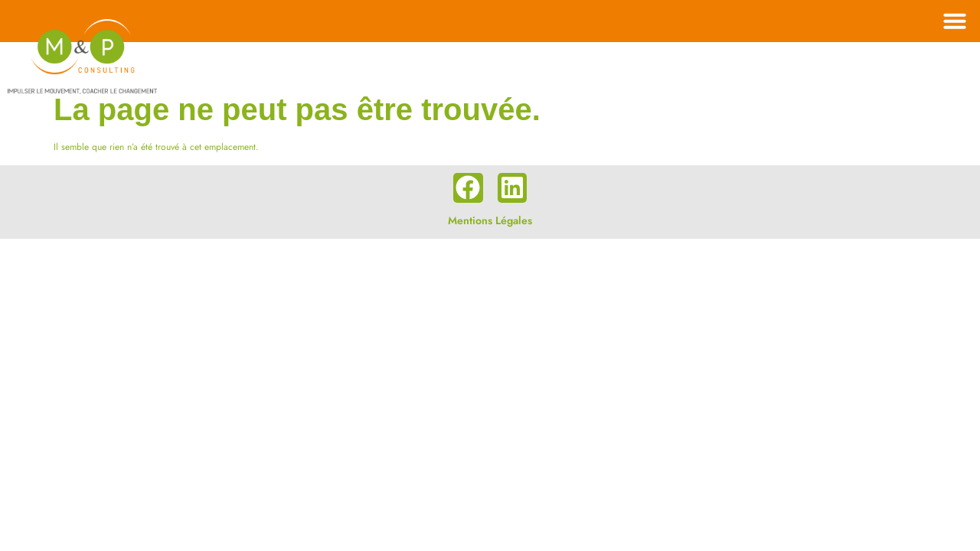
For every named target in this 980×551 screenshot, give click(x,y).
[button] (955, 21)
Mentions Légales (490, 220)
